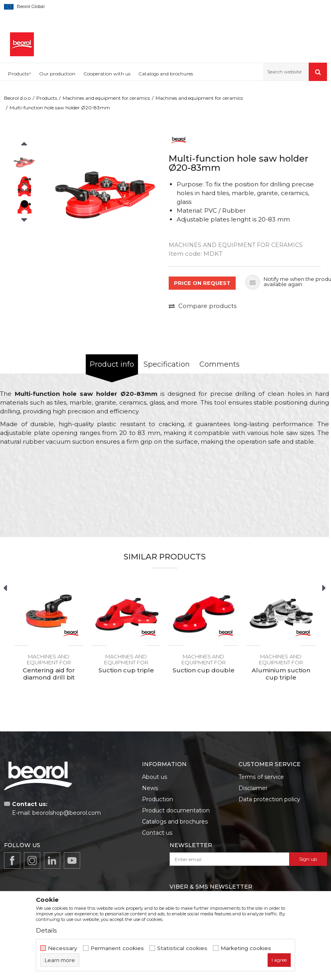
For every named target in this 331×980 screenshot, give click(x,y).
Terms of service (261, 777)
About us (155, 777)
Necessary (63, 948)
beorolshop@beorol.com (67, 813)
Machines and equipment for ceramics (106, 98)
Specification (167, 364)
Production (158, 799)
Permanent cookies (117, 948)
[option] (24, 162)
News (150, 788)
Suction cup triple (126, 670)
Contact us (157, 833)
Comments (220, 364)
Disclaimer (253, 788)
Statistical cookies (182, 948)
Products (47, 98)
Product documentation (176, 810)
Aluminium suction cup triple (281, 674)
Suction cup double (204, 670)
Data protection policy (269, 799)
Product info (112, 364)
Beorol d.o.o (17, 98)
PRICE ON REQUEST (202, 283)
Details (46, 930)
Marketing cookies (246, 948)
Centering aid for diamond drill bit (49, 674)
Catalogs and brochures (175, 822)
